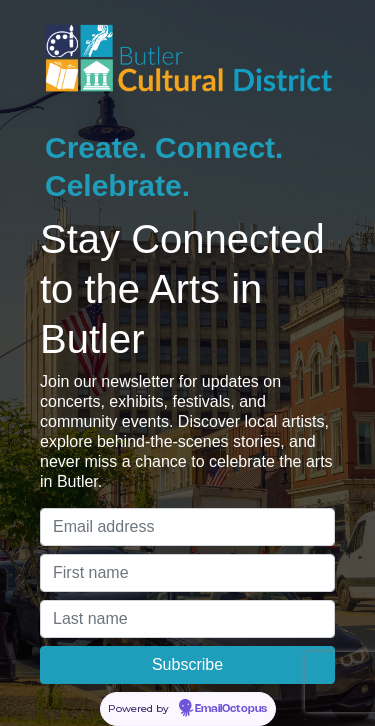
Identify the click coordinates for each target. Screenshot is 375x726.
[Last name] (187, 619)
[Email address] (187, 527)
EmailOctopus (231, 709)
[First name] (187, 573)
